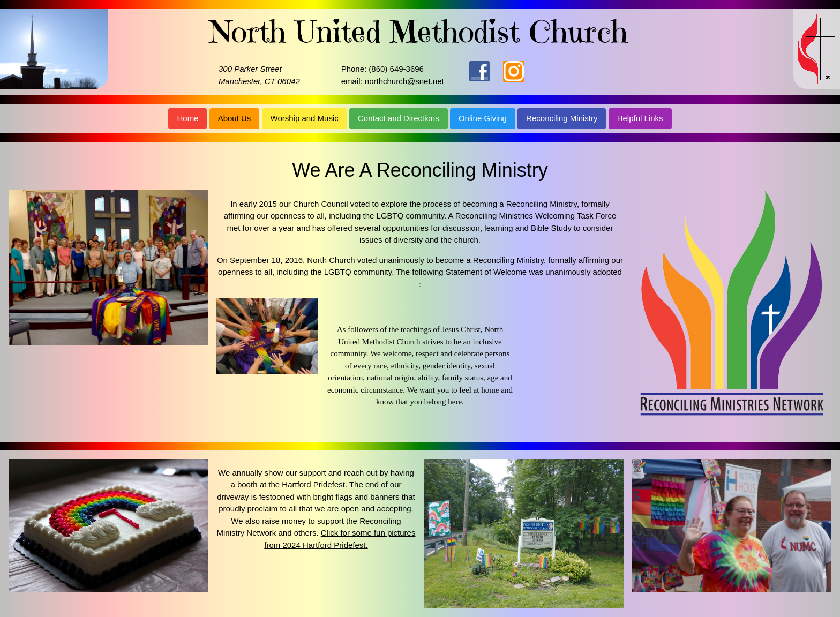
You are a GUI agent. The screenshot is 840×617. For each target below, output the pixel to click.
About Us (235, 118)
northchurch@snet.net (404, 81)
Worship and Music (305, 118)
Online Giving (483, 118)
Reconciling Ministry (562, 118)
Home (187, 118)
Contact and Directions (399, 118)
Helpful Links (640, 118)
